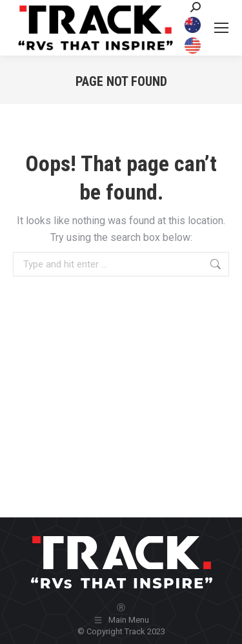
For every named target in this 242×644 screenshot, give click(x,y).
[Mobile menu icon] (221, 28)
